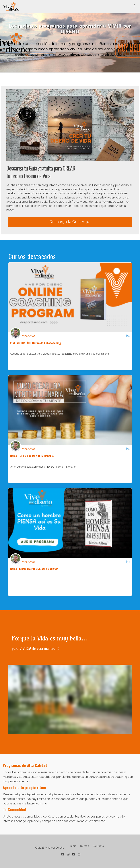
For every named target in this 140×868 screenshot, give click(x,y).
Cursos (84, 846)
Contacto (98, 846)
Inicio (73, 846)
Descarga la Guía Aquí (70, 222)
